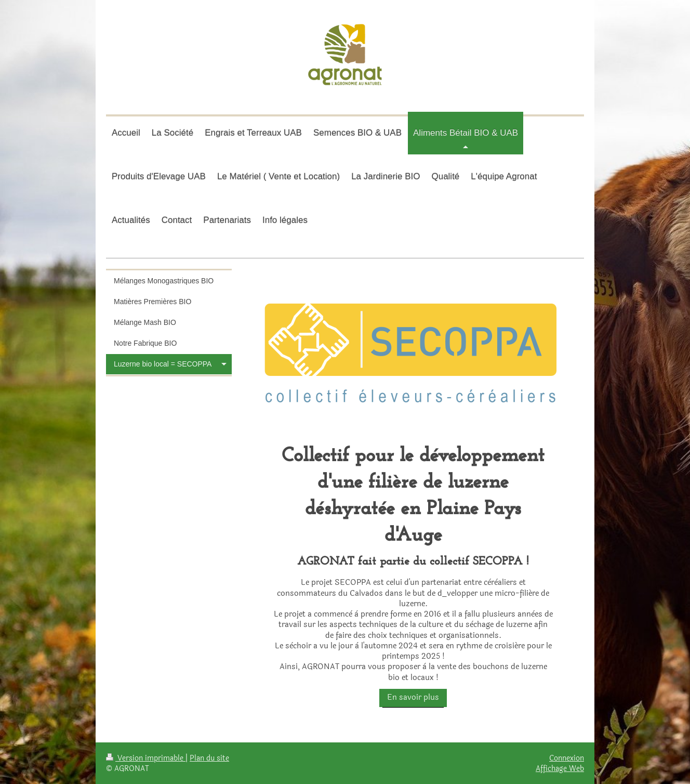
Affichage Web (560, 768)
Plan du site (209, 758)
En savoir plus (413, 697)
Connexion (567, 758)
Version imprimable (146, 758)
